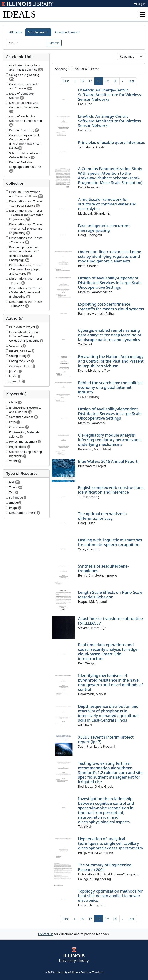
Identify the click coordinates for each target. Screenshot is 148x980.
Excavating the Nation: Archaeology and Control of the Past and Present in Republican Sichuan (111, 361)
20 (115, 81)
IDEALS (20, 14)
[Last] (131, 81)
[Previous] (75, 81)
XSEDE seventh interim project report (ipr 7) (106, 739)
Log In (140, 4)
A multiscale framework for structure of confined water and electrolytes (107, 204)
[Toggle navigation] (143, 14)
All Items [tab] (16, 32)
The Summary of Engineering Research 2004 (105, 867)
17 (90, 81)
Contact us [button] (46, 934)
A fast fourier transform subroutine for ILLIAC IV (110, 621)
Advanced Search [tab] (67, 32)
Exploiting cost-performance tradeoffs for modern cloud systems (111, 306)
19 (107, 81)
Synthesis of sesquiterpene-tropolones (103, 568)
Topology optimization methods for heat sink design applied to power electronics (110, 896)
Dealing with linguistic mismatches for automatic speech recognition (110, 542)
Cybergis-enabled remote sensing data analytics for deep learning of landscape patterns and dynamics (110, 335)
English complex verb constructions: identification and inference (111, 490)
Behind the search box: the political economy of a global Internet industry (110, 387)
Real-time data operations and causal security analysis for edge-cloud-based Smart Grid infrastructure (108, 652)
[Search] (27, 43)
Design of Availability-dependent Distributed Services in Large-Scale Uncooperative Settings (110, 414)
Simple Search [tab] (38, 32)
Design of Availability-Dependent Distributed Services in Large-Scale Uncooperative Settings (110, 283)
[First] (66, 81)
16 (82, 81)
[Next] (123, 81)
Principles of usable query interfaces (111, 142)
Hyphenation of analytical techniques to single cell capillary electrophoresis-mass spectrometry (111, 843)
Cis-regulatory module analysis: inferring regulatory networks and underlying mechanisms (109, 440)
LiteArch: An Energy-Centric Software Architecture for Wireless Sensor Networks (109, 95)
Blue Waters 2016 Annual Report (108, 461)
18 (100, 81)
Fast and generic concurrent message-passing (104, 228)
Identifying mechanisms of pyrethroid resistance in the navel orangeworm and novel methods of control (111, 682)
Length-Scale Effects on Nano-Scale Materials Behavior (110, 595)
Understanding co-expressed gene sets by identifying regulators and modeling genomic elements (110, 256)
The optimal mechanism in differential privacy (102, 516)
